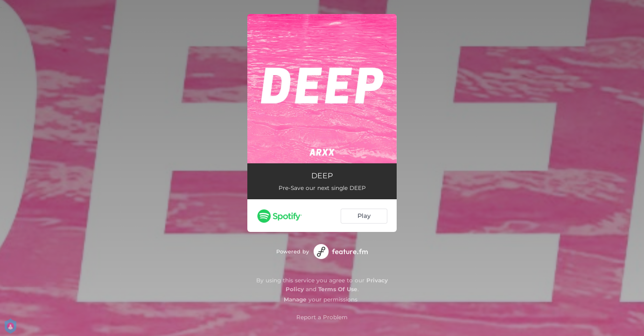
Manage (295, 299)
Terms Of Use (338, 289)
